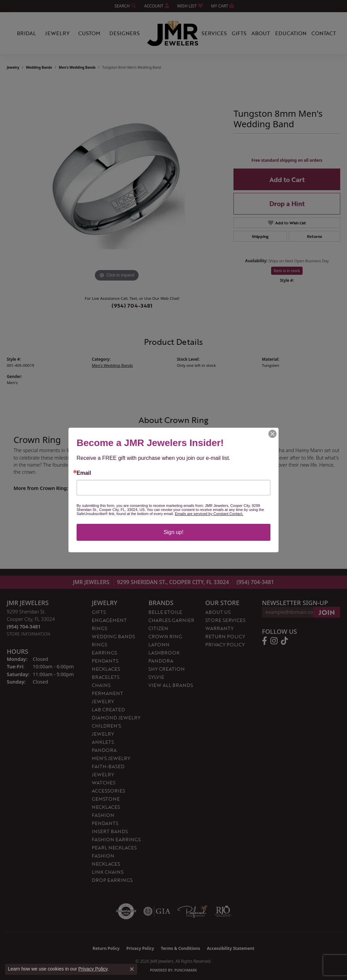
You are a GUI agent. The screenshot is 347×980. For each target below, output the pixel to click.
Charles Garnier (171, 620)
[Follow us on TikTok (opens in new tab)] (284, 641)
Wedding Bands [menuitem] (113, 636)
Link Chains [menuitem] (108, 872)
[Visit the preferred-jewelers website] (192, 911)
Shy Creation (167, 669)
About (261, 33)
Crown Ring (165, 636)
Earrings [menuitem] (104, 653)
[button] (125, 6)
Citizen (158, 628)
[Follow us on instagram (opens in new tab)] (274, 641)
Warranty (219, 628)
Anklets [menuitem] (103, 742)
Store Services (225, 620)
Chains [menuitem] (101, 685)
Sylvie (156, 677)
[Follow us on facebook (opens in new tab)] (264, 641)
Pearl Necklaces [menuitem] (114, 848)
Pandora (161, 661)
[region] (117, 182)
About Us (218, 612)
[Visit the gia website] (157, 911)
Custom (89, 33)
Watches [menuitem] (104, 783)
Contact (324, 33)
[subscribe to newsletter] (327, 612)
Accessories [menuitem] (108, 791)
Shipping (260, 236)
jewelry (13, 67)
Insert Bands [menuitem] (110, 831)
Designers (125, 33)
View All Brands (171, 685)
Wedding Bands (39, 67)
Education (291, 33)
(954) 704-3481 (132, 306)
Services (214, 33)
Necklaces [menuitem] (106, 669)
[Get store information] (29, 634)
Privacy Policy (225, 644)
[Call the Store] (24, 627)
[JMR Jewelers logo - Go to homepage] (173, 34)
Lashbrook (164, 653)
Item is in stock (287, 271)
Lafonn (159, 644)
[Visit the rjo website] (223, 911)
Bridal (26, 33)
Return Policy (225, 636)
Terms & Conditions (181, 948)
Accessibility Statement (230, 948)
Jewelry (57, 33)
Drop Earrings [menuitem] (112, 880)
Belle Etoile (165, 612)
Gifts (239, 33)
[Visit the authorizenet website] (126, 911)
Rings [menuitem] (99, 644)
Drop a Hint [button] (287, 204)
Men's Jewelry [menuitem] (111, 758)
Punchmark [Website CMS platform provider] (186, 970)
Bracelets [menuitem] (106, 677)
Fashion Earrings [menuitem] (116, 839)
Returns (314, 236)
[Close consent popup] (132, 969)
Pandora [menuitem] (104, 750)
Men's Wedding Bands (77, 67)
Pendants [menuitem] (105, 661)
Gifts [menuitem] (99, 612)
